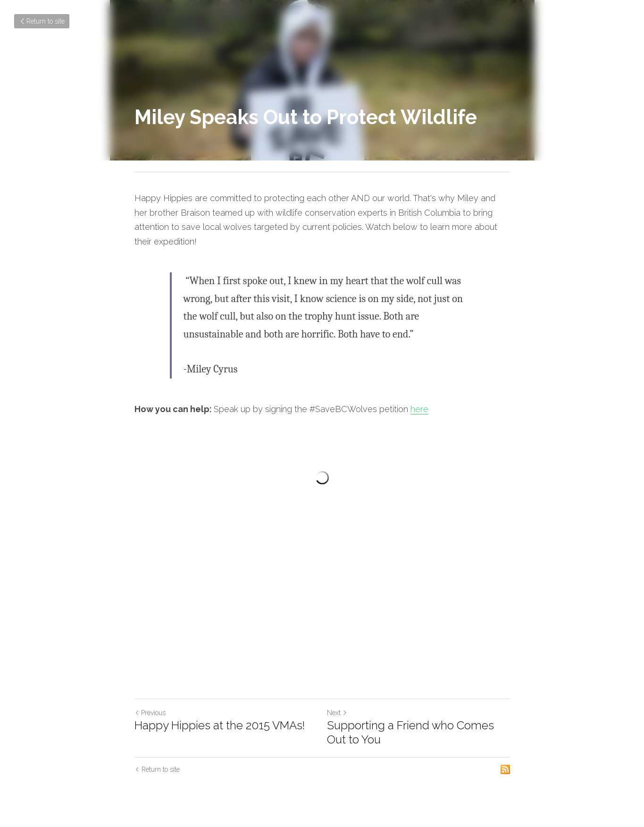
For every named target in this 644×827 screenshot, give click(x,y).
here (419, 409)
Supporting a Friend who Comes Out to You (410, 732)
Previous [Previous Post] (150, 713)
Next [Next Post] (337, 713)
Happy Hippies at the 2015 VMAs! (220, 725)
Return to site (42, 21)
